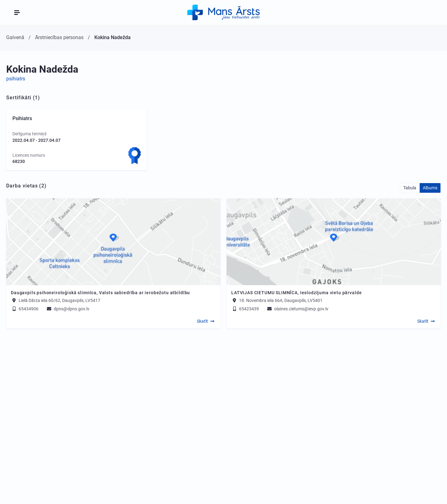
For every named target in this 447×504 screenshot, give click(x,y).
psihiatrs (16, 79)
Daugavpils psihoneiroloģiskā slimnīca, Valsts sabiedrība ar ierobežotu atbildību (100, 293)
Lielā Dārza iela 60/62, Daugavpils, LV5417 (59, 300)
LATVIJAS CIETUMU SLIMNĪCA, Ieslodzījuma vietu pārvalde (296, 293)
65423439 (245, 309)
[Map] (113, 242)
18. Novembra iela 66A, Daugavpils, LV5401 (281, 300)
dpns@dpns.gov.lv (68, 309)
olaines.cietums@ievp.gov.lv (297, 309)
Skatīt (202, 321)
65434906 (25, 309)
